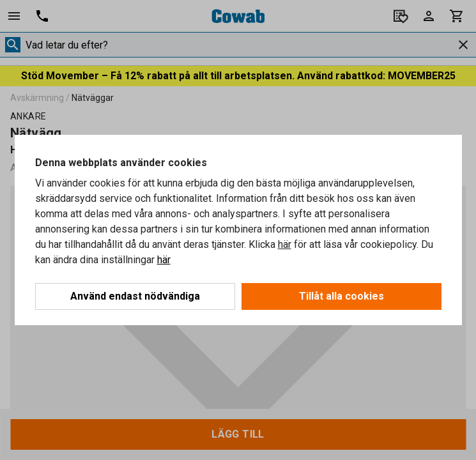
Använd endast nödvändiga (135, 296)
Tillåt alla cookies (342, 296)
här (285, 244)
